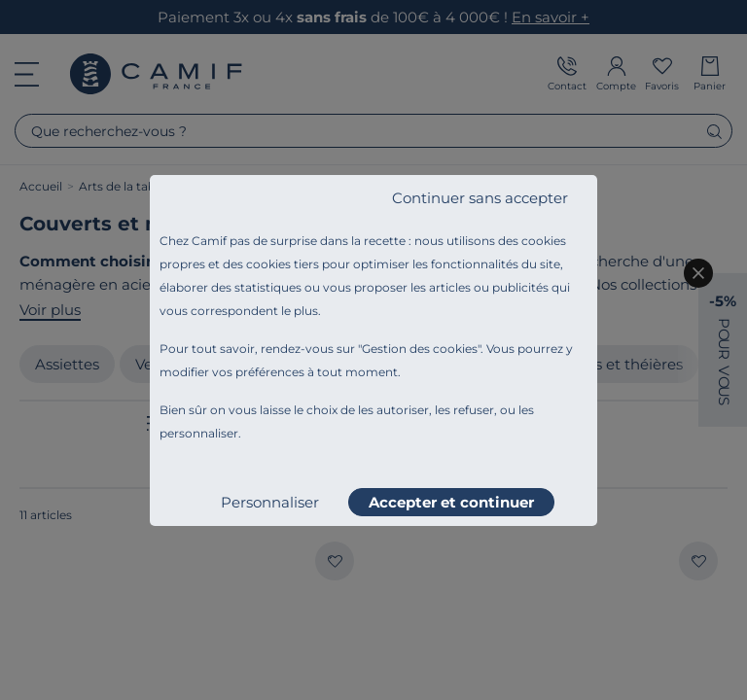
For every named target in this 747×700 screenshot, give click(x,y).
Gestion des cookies (420, 349)
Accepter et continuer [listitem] (451, 502)
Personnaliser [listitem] (270, 502)
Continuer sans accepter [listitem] (480, 198)
